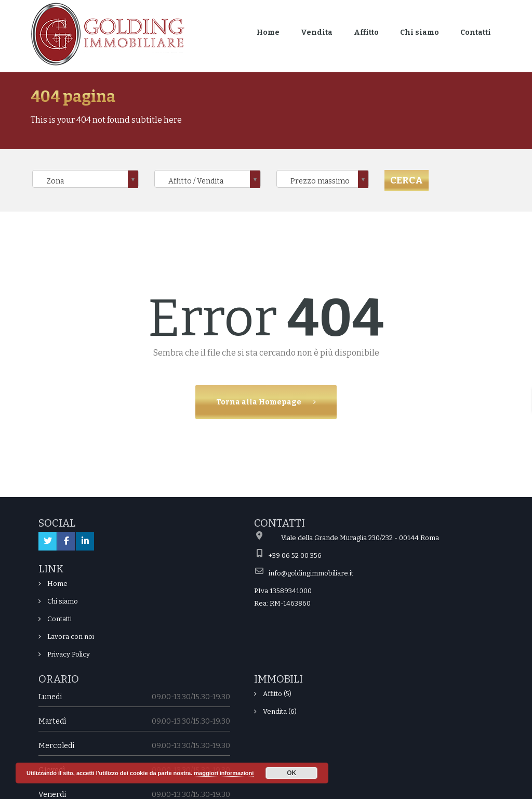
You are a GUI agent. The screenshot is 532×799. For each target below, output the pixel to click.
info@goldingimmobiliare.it (311, 573)
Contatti (476, 32)
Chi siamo (420, 32)
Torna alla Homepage (260, 402)
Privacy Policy (69, 654)
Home (268, 32)
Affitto (366, 32)
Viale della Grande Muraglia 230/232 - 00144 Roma (360, 538)
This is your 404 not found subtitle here (106, 120)
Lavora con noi (71, 637)
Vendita (317, 32)
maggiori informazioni (224, 773)
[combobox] (85, 179)
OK (291, 773)
